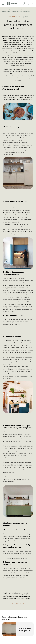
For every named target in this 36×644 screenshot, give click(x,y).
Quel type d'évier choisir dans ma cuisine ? (25, 630)
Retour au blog (19, 603)
